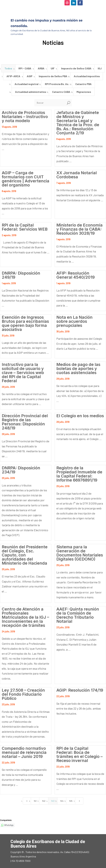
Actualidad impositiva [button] (87, 76)
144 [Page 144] (62, 801)
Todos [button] (8, 68)
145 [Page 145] (71, 801)
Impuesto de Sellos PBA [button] (53, 76)
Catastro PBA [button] (83, 84)
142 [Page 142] (44, 801)
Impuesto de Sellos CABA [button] (76, 68)
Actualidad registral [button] (26, 84)
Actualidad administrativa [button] (30, 92)
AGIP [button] (30, 76)
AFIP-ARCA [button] (13, 76)
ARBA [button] (41, 68)
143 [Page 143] (53, 801)
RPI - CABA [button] (25, 68)
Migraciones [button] (84, 92)
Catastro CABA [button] (61, 92)
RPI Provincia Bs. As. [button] (57, 84)
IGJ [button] (100, 68)
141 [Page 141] (35, 801)
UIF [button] (53, 68)
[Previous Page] (27, 801)
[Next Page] (79, 801)
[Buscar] (50, 103)
